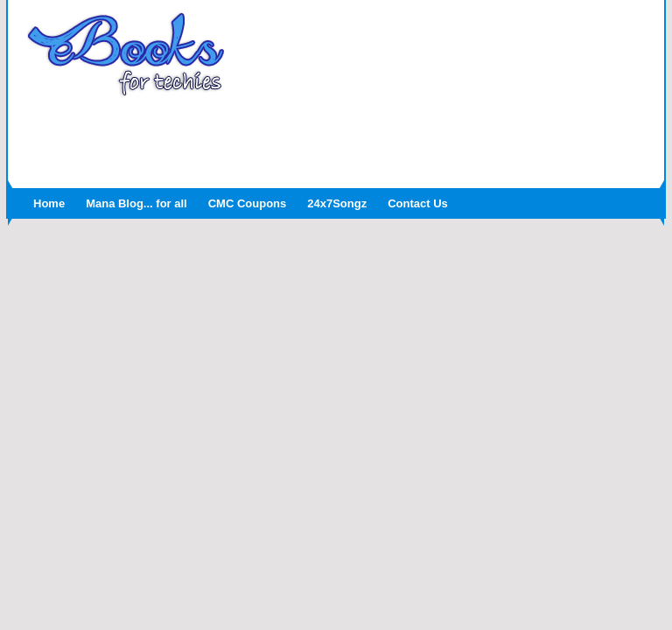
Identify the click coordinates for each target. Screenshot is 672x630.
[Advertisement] (336, 137)
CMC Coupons (248, 203)
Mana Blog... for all (136, 203)
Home (49, 203)
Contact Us (418, 203)
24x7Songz (337, 203)
